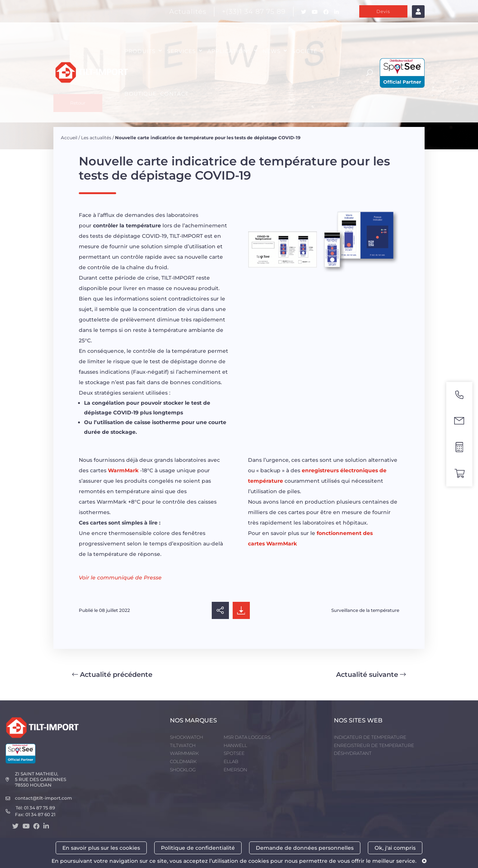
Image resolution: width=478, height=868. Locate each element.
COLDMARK (183, 761)
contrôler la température (127, 225)
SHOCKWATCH (187, 737)
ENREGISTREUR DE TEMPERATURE (374, 745)
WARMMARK (184, 753)
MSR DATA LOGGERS (247, 737)
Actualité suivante (371, 675)
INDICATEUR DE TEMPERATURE (370, 737)
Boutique (140, 94)
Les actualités (96, 138)
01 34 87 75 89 (39, 808)
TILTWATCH (183, 745)
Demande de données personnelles (305, 848)
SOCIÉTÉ (305, 51)
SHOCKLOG (183, 770)
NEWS (272, 51)
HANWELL (235, 745)
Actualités (188, 12)
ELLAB (231, 761)
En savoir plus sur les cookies (101, 848)
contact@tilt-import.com (44, 798)
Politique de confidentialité (198, 848)
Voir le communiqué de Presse (120, 578)
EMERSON (235, 770)
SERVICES (181, 51)
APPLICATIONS (229, 51)
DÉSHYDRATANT (353, 753)
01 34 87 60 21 (40, 814)
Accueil (69, 138)
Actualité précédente (112, 675)
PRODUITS (140, 51)
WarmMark (123, 470)
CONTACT (174, 94)
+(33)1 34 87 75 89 (254, 12)
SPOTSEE (234, 753)
